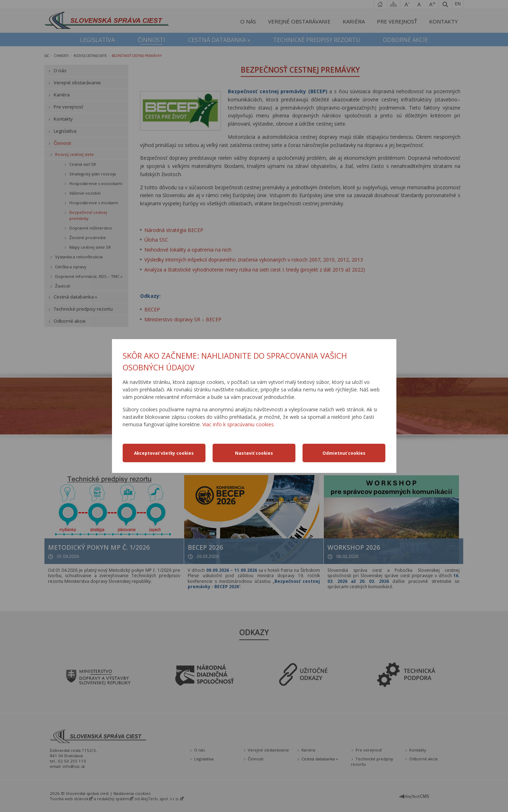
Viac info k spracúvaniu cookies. (239, 424)
